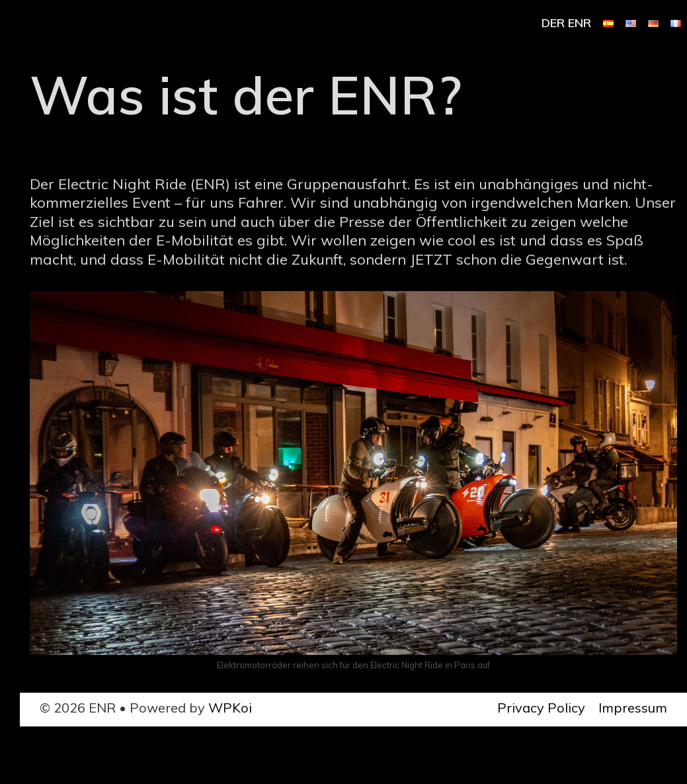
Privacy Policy (541, 708)
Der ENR (566, 23)
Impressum (633, 708)
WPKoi (230, 708)
